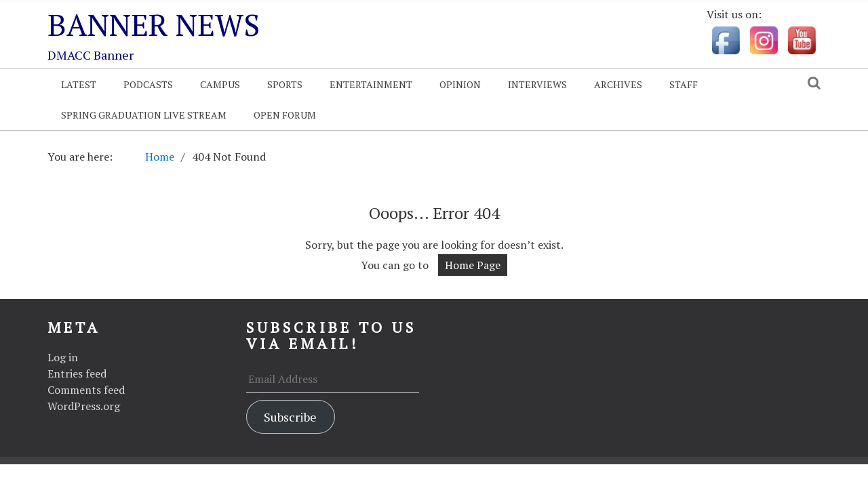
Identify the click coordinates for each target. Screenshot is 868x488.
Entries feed (77, 373)
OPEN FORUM (285, 115)
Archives (618, 84)
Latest (79, 84)
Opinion (460, 84)
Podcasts (148, 84)
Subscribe (290, 417)
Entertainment (371, 84)
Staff (684, 84)
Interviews (537, 84)
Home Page (473, 265)
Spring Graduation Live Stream (144, 115)
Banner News (154, 24)
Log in (63, 357)
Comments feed (86, 390)
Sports (285, 84)
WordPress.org (84, 406)
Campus (220, 84)
